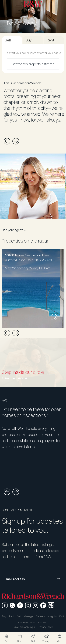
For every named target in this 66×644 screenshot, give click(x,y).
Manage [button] (28, 616)
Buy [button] (4, 616)
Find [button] (62, 616)
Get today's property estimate (33, 64)
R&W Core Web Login (24, 627)
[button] (7, 638)
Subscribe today (12, 378)
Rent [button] (12, 616)
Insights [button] (52, 616)
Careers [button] (40, 616)
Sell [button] (19, 616)
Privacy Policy (46, 627)
